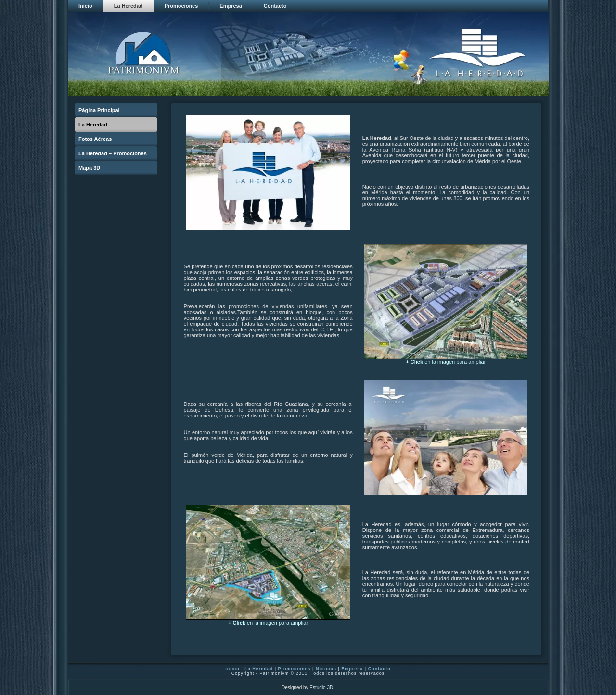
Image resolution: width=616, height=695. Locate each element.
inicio (232, 669)
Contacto (379, 669)
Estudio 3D (321, 688)
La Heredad (259, 669)
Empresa (352, 669)
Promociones (295, 669)
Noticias (326, 669)
